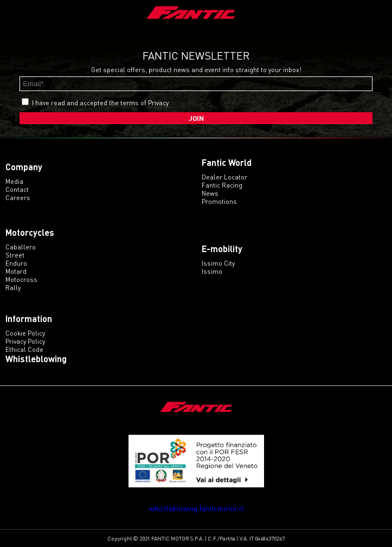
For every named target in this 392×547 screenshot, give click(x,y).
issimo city (218, 263)
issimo (212, 271)
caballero (21, 247)
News (210, 193)
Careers (18, 198)
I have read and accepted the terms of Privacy (100, 103)
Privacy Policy (25, 341)
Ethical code (24, 349)
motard (16, 271)
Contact (17, 189)
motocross (21, 279)
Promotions (219, 201)
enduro (16, 263)
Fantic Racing (222, 185)
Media (14, 181)
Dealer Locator (224, 177)
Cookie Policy (25, 333)
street (15, 255)
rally (13, 288)
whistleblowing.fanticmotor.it (196, 508)
